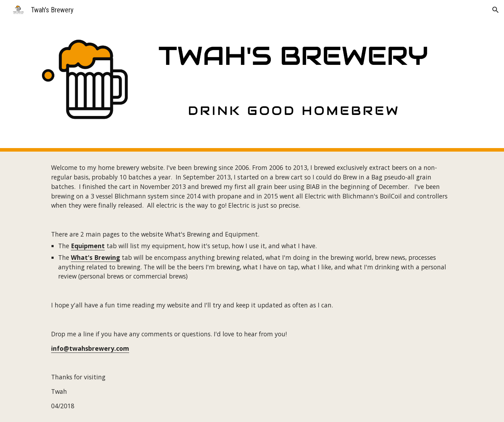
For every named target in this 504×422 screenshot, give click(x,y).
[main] (252, 287)
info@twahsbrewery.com (90, 348)
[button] (496, 10)
